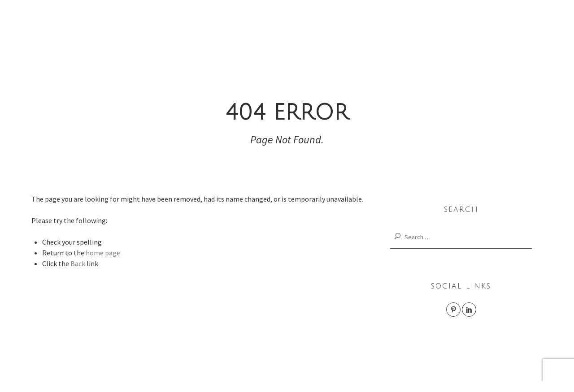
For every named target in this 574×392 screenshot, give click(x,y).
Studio (454, 32)
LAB (370, 32)
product (330, 32)
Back (78, 263)
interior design (261, 32)
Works (193, 32)
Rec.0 (407, 32)
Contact (501, 32)
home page (103, 253)
